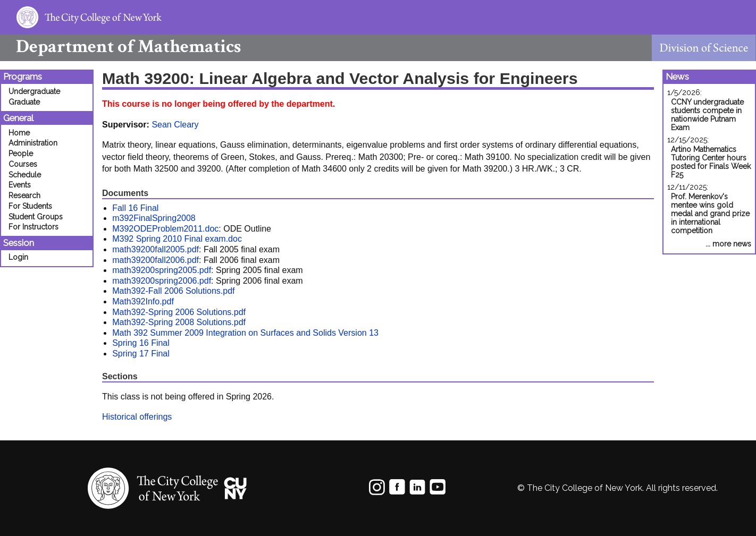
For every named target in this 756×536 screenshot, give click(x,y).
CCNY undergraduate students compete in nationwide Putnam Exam (707, 115)
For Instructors (33, 227)
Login (18, 257)
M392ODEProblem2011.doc (165, 229)
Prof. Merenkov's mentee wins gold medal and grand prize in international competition (710, 214)
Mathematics (120, 46)
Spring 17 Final (141, 354)
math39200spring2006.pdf (162, 281)
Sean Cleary (175, 125)
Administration (33, 143)
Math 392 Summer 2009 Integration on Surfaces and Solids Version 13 (245, 333)
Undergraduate (34, 91)
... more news (728, 244)
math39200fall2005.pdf (156, 249)
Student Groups (36, 217)
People (21, 154)
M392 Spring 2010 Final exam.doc (177, 239)
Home (19, 133)
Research (24, 195)
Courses (23, 164)
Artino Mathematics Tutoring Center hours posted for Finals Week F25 (711, 162)
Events (20, 185)
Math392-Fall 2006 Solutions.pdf (173, 291)
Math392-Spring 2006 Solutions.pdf (179, 312)
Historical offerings (137, 417)
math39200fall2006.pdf (156, 260)
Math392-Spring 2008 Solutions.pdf (179, 322)
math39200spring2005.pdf (162, 270)
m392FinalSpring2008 (154, 218)
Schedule (25, 175)
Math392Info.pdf (143, 301)
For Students (30, 206)
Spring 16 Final (141, 343)
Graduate (24, 102)
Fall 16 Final (135, 208)
